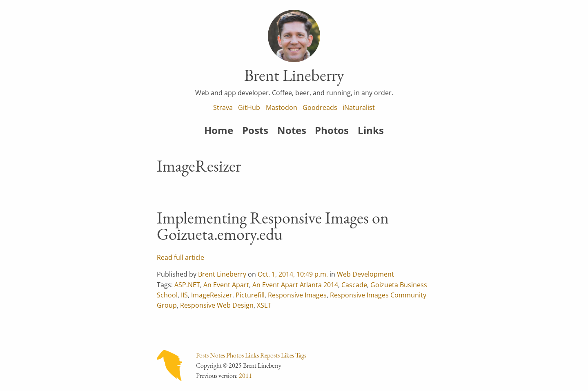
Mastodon (282, 107)
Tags (301, 355)
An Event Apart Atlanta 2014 (295, 285)
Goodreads (320, 107)
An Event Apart (226, 285)
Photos (332, 130)
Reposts (270, 355)
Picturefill (250, 295)
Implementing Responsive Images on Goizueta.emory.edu (273, 226)
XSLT (264, 305)
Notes (292, 130)
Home (219, 130)
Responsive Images (297, 295)
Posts (255, 130)
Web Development (365, 274)
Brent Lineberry (222, 274)
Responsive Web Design (217, 305)
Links (371, 130)
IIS (184, 295)
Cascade (354, 285)
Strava (223, 107)
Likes (287, 355)
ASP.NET (187, 285)
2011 (245, 376)
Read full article (180, 257)
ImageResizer (212, 295)
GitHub (249, 107)
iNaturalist (359, 107)
